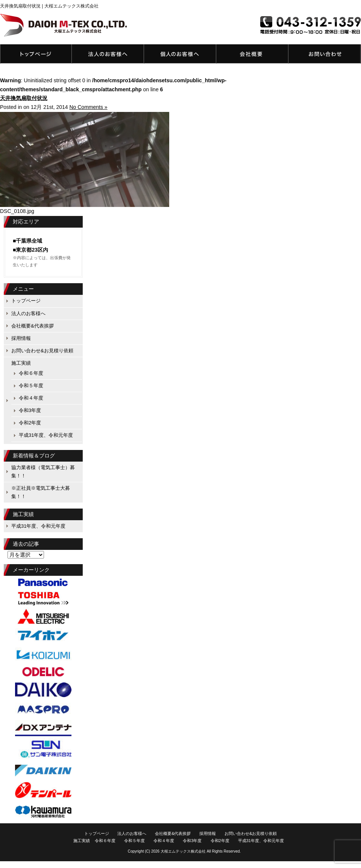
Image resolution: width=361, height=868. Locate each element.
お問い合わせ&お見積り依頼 (325, 54)
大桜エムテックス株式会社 (183, 851)
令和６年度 (31, 373)
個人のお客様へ (180, 54)
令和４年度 (31, 398)
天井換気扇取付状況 (24, 98)
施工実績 (21, 363)
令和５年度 (31, 386)
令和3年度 (30, 410)
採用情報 (21, 338)
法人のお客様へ (108, 54)
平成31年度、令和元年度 (46, 435)
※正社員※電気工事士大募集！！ (41, 492)
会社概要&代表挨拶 (252, 54)
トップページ (36, 54)
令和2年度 (30, 423)
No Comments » (88, 107)
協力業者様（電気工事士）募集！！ (43, 472)
